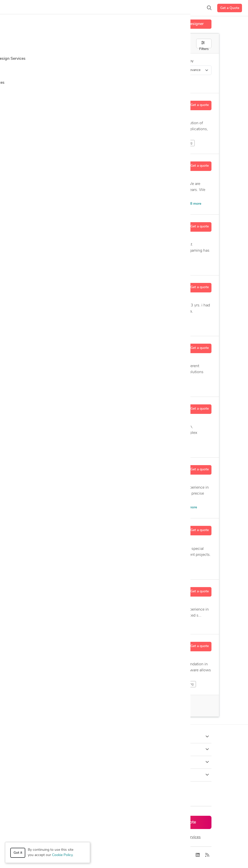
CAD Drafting (146, 325)
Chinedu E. (64, 467)
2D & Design (68, 684)
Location (125, 61)
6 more (155, 386)
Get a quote (200, 105)
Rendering (116, 386)
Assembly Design (90, 569)
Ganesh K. (63, 407)
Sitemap (146, 855)
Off (167, 44)
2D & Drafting (98, 684)
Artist (157, 264)
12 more (184, 447)
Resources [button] (124, 775)
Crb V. (60, 164)
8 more (196, 204)
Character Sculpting (138, 143)
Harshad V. (64, 285)
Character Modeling (98, 143)
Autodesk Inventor (94, 325)
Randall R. (63, 103)
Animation (66, 143)
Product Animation (156, 447)
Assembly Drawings (155, 569)
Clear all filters (53, 83)
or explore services (184, 837)
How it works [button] (124, 737)
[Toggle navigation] (11, 8)
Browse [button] (124, 749)
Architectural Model (168, 204)
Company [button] (124, 762)
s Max (140, 204)
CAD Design (121, 325)
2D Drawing (65, 265)
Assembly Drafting (122, 569)
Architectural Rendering (125, 264)
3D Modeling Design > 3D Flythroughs (76, 70)
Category (44, 61)
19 (72, 116)
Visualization (116, 204)
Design (64, 569)
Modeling (66, 325)
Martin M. (63, 644)
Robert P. (62, 528)
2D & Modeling (180, 684)
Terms (130, 855)
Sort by (188, 61)
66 (80, 706)
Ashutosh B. (65, 589)
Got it (18, 853)
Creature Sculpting (176, 143)
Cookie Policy (62, 855)
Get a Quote (230, 8)
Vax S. (60, 346)
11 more (190, 507)
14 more (168, 325)
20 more (175, 265)
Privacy (114, 855)
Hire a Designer (190, 24)
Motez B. (62, 224)
